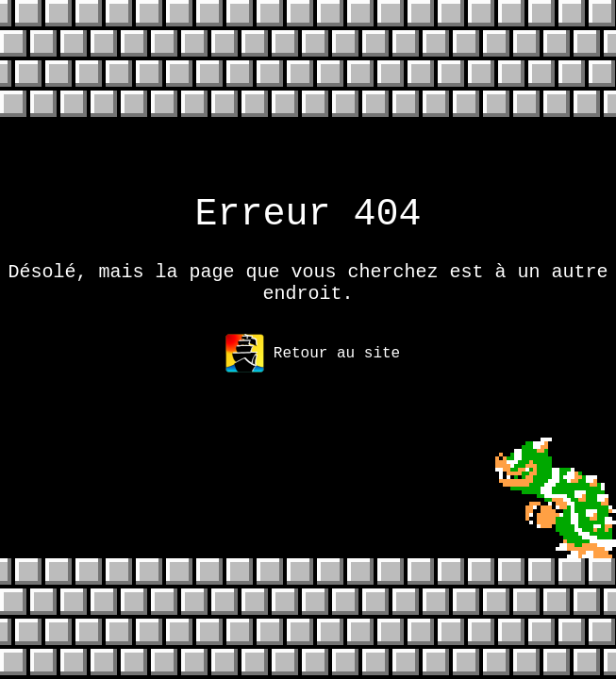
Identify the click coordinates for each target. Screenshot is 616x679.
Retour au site (313, 369)
